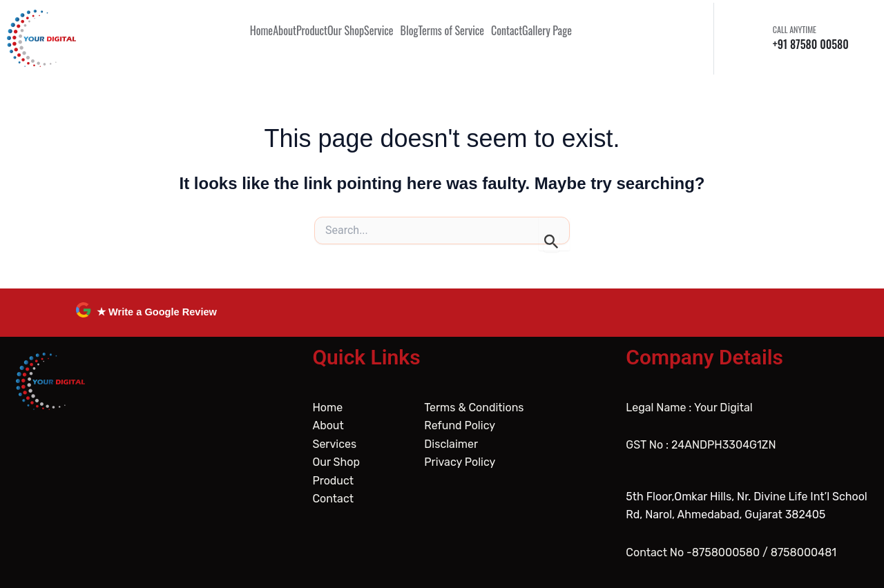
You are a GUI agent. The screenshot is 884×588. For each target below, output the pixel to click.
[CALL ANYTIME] (756, 38)
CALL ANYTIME (795, 29)
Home (327, 408)
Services (334, 444)
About (328, 425)
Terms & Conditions (474, 408)
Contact (333, 499)
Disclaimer (451, 444)
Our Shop (336, 462)
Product (333, 481)
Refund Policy (460, 425)
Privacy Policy (460, 462)
